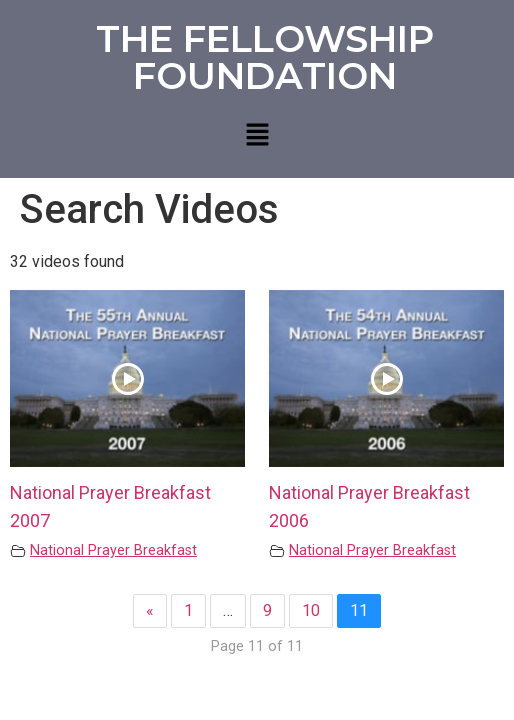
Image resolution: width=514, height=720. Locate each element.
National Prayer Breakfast (113, 550)
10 (311, 610)
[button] (257, 136)
